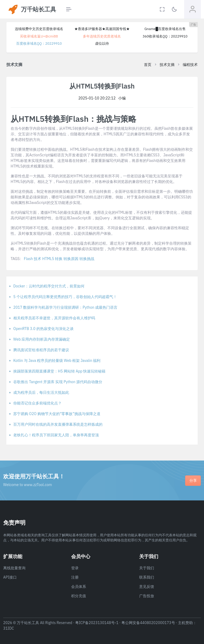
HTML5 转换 (52, 259)
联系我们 (147, 577)
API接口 (10, 577)
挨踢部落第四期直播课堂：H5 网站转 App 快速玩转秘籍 (59, 371)
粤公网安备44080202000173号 (148, 623)
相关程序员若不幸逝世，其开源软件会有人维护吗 (54, 318)
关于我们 (147, 568)
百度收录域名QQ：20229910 (39, 43)
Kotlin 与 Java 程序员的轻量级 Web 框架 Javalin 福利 (57, 361)
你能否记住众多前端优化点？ (37, 403)
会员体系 (79, 587)
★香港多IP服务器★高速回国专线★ (102, 29)
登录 (75, 568)
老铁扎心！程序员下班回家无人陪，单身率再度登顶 (56, 435)
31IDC (9, 628)
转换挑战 (87, 259)
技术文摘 (167, 65)
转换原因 (71, 259)
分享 (193, 480)
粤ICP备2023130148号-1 (97, 623)
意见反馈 (147, 587)
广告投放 (147, 596)
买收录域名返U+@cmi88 (39, 36)
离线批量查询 (14, 568)
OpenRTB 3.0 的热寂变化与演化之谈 (43, 329)
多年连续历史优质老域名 (102, 36)
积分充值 (79, 596)
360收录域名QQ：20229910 (165, 36)
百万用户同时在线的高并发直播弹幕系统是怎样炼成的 (58, 424)
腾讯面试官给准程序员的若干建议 (41, 350)
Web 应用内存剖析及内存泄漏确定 (42, 339)
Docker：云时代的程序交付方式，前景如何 (49, 286)
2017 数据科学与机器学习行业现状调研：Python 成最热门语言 (65, 307)
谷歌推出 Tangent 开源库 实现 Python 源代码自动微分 (58, 382)
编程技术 (190, 65)
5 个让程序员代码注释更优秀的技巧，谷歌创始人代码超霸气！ (65, 297)
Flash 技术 (33, 259)
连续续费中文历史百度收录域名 (39, 29)
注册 (75, 577)
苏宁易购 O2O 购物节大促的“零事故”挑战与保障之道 (57, 414)
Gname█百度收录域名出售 (165, 29)
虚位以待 (102, 43)
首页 (148, 65)
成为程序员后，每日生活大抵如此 (41, 392)
